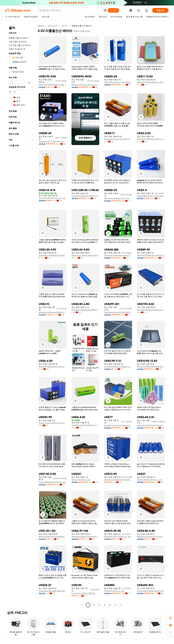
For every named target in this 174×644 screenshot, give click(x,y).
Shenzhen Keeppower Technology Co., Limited (53, 366)
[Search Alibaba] (70, 10)
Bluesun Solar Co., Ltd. (81, 480)
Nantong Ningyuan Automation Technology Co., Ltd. (53, 536)
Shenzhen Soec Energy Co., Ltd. (118, 536)
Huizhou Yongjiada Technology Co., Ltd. (118, 480)
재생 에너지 (53, 26)
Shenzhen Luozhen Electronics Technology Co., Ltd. (85, 255)
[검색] (113, 10)
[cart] (139, 11)
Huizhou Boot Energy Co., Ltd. (149, 480)
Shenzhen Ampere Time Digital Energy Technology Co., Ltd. (118, 312)
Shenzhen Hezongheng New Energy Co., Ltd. (85, 310)
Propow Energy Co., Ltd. (114, 591)
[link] (170, 618)
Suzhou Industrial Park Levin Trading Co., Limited (53, 423)
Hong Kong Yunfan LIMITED (83, 593)
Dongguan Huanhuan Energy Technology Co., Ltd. (118, 255)
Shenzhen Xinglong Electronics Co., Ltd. (151, 310)
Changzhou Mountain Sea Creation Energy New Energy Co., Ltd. (53, 591)
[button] (105, 10)
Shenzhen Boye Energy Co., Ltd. (52, 198)
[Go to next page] (121, 605)
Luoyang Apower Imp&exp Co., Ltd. (118, 366)
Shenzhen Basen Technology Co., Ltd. (151, 255)
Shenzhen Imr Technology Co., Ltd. (53, 141)
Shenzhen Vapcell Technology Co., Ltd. (85, 536)
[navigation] (21, 316)
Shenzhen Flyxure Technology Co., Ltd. (118, 139)
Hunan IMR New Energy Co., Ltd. (52, 482)
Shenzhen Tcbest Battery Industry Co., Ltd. (53, 85)
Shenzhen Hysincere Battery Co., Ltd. (53, 312)
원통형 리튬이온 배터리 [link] (82, 26)
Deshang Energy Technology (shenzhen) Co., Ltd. (118, 425)
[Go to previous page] (83, 605)
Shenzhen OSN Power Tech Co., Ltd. (151, 139)
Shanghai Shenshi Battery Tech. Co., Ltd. (151, 82)
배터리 (65, 26)
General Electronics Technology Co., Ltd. (118, 82)
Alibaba (41, 26)
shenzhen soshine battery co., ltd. (85, 425)
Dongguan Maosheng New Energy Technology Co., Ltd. (151, 366)
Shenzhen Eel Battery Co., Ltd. (117, 198)
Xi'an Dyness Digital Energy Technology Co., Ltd (151, 591)
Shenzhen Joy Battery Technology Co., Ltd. (53, 255)
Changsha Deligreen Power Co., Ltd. (85, 196)
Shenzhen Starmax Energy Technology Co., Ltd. (85, 85)
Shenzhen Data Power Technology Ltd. (151, 425)
